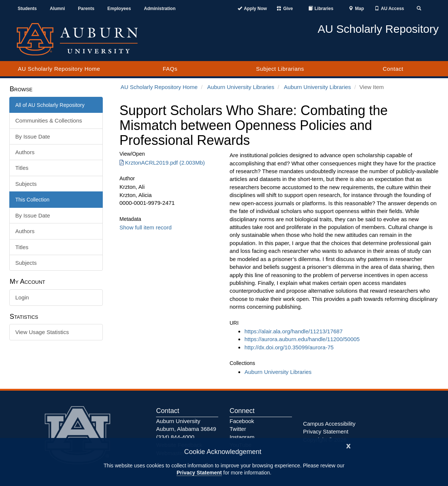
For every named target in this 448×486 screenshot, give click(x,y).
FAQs (170, 69)
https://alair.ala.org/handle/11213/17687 (293, 331)
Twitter (238, 429)
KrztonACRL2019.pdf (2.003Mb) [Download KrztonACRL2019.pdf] (162, 163)
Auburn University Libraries (241, 87)
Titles (22, 168)
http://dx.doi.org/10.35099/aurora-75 (289, 347)
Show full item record (146, 227)
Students (27, 9)
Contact (393, 69)
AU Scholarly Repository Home (59, 69)
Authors (25, 152)
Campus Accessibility (329, 424)
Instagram (242, 437)
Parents (86, 9)
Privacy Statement (199, 473)
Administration (160, 9)
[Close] (349, 445)
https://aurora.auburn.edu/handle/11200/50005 (302, 339)
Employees (119, 9)
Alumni (58, 9)
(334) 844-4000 (175, 437)
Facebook (242, 421)
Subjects (26, 184)
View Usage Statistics (42, 332)
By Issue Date (33, 136)
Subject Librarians (280, 69)
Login (22, 297)
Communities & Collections (49, 120)
